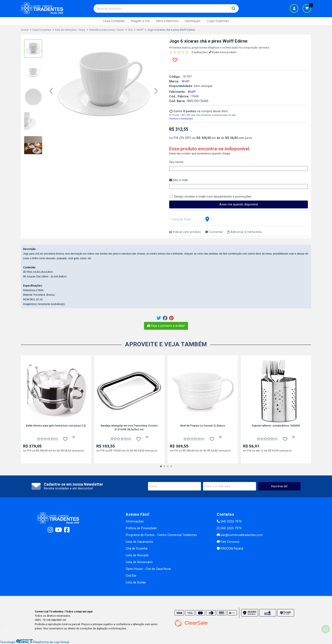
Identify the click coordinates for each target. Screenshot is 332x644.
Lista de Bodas (136, 582)
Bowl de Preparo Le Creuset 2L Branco (203, 426)
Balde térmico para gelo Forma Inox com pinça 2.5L (56, 426)
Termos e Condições (181, 119)
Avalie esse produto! (223, 52)
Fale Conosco (228, 542)
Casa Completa (114, 21)
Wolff (192, 92)
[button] (51, 91)
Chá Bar (131, 576)
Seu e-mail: (179, 180)
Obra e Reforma (167, 21)
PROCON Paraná (230, 549)
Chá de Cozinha (137, 549)
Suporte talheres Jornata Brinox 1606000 (276, 426)
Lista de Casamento (139, 542)
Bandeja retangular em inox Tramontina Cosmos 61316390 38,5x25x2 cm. (129, 428)
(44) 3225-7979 (229, 521)
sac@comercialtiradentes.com (240, 535)
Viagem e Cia (140, 21)
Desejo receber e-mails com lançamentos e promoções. (213, 197)
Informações (135, 521)
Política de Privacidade (141, 528)
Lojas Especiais (218, 21)
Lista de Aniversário (139, 562)
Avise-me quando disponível (239, 204)
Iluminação (193, 21)
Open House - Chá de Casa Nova (148, 569)
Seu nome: (177, 162)
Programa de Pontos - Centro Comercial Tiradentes (161, 535)
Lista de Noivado (137, 555)
